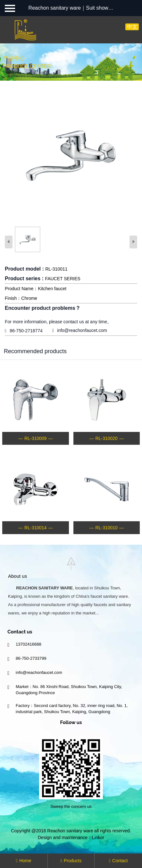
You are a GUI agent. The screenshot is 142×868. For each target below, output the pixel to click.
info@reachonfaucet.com (82, 330)
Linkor (98, 837)
